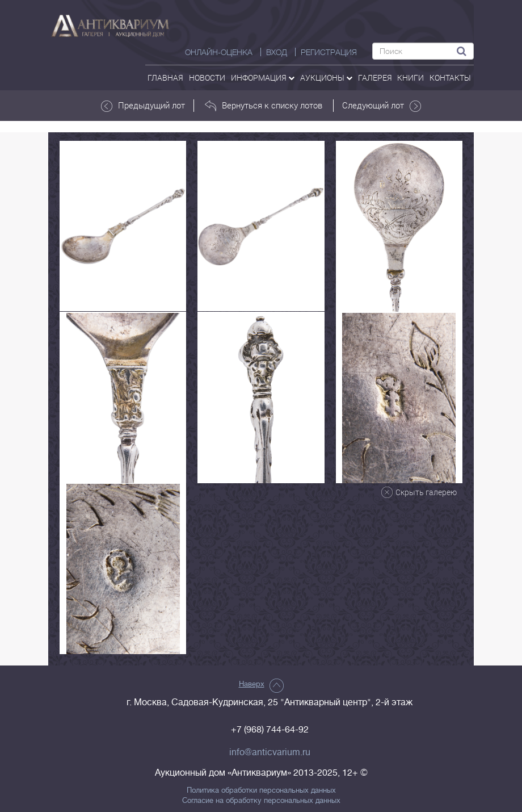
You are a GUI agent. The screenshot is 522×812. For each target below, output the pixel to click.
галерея (375, 78)
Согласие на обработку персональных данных (261, 801)
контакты (450, 78)
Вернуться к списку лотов (264, 106)
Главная (165, 78)
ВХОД (277, 52)
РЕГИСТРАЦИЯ (329, 52)
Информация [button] (263, 78)
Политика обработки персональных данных (261, 790)
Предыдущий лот (143, 106)
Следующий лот (382, 106)
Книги (411, 78)
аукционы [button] (326, 78)
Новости (207, 78)
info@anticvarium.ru (270, 752)
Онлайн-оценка (219, 52)
